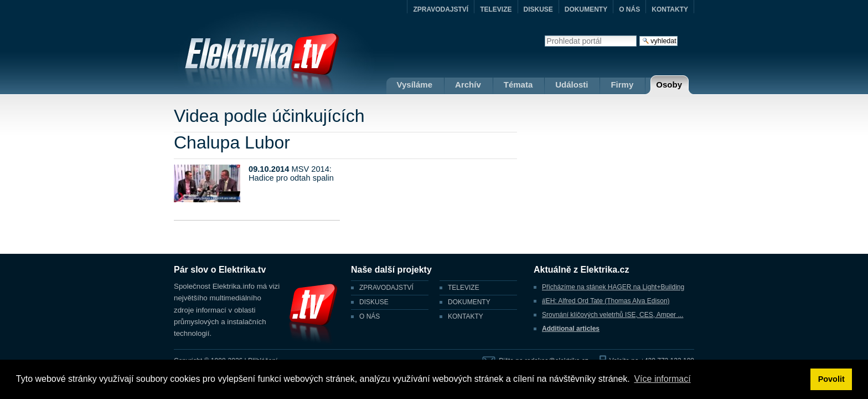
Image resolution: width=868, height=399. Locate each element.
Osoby (669, 85)
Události (572, 85)
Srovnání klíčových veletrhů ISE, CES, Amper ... (613, 315)
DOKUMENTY (586, 9)
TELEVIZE (496, 9)
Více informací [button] (662, 379)
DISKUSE (538, 9)
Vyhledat (544, 35)
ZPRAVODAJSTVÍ (441, 9)
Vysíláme (415, 85)
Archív (468, 85)
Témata (518, 85)
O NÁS (629, 9)
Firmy (622, 85)
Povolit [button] (831, 379)
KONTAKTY (670, 9)
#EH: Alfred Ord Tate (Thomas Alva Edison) (606, 301)
